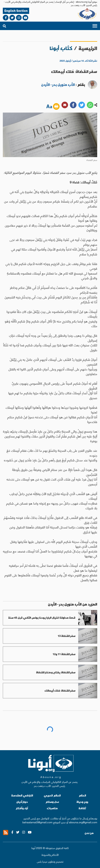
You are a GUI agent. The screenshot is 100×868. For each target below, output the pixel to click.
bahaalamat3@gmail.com (37, 822)
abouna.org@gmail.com (83, 822)
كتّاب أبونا (61, 48)
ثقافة (82, 808)
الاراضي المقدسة (22, 795)
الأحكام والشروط (50, 855)
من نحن (89, 833)
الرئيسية (88, 48)
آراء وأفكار (22, 808)
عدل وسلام (52, 802)
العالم (82, 795)
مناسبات (52, 808)
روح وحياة (82, 802)
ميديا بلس (42, 861)
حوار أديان (22, 802)
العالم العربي (52, 795)
